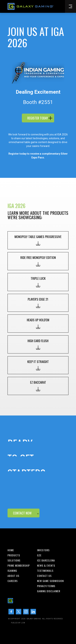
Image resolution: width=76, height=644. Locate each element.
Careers (13, 581)
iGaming (12, 571)
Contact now (22, 513)
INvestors (43, 550)
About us (13, 576)
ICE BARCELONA (46, 560)
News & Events (46, 566)
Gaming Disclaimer (49, 591)
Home (11, 550)
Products (14, 555)
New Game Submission (50, 581)
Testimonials (45, 571)
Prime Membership (19, 566)
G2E (39, 555)
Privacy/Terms (46, 586)
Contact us (44, 576)
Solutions (14, 560)
